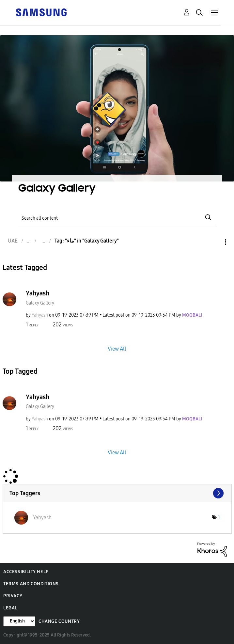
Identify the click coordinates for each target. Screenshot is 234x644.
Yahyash (38, 293)
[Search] (117, 218)
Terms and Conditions (31, 584)
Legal (10, 608)
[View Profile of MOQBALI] (192, 315)
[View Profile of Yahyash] (40, 315)
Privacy (13, 596)
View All (117, 348)
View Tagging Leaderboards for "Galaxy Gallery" (117, 493)
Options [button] (214, 242)
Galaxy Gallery (40, 303)
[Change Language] (19, 621)
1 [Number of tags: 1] (219, 518)
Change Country (59, 621)
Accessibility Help (26, 572)
